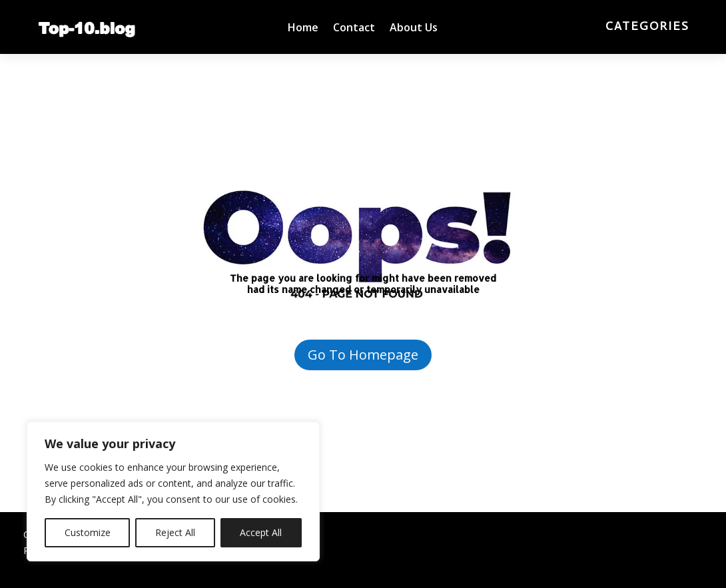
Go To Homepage (363, 355)
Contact (354, 29)
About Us (414, 29)
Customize (88, 532)
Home (303, 29)
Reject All (175, 532)
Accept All (261, 532)
